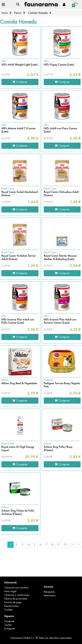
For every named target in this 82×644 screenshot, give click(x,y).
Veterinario (50, 595)
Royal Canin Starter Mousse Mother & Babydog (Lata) (60, 257)
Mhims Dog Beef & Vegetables (19, 383)
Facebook (9, 621)
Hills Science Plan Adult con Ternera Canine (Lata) (60, 321)
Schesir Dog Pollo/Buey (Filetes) (58, 449)
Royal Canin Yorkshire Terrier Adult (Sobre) (19, 257)
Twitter (8, 625)
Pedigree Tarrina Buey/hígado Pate (62, 385)
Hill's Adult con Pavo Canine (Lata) (60, 130)
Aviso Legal (10, 591)
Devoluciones (11, 606)
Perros (18, 13)
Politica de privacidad (16, 599)
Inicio (5, 13)
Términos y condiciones (17, 595)
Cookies (9, 610)
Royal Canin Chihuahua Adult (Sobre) (61, 194)
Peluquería (49, 592)
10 (65, 544)
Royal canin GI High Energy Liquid (18, 449)
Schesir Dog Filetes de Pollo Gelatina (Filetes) (18, 512)
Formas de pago (13, 602)
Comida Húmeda (38, 13)
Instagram (10, 629)
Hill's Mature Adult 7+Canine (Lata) (18, 130)
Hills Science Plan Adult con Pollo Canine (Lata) (18, 321)
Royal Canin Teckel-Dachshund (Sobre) (20, 194)
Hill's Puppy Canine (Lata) (59, 65)
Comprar (20, 82)
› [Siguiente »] (79, 544)
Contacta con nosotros (16, 588)
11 (73, 544)
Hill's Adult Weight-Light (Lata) (19, 65)
